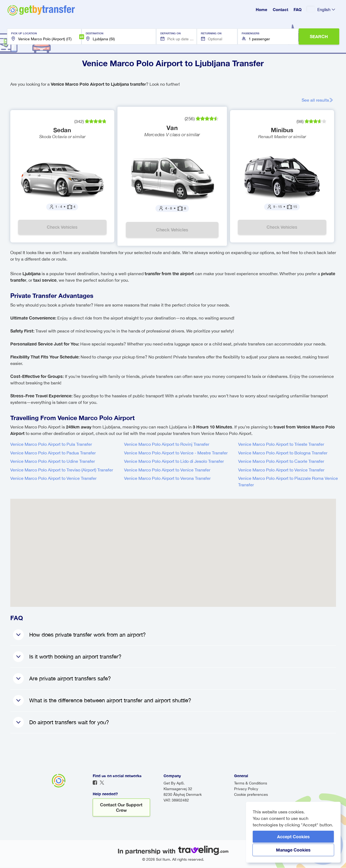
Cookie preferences (251, 795)
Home (262, 9)
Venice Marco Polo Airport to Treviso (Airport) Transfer (62, 470)
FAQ (298, 9)
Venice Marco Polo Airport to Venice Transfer (167, 470)
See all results (317, 100)
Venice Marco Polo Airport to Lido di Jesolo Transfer (174, 461)
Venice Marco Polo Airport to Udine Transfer (53, 461)
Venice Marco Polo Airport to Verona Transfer (167, 478)
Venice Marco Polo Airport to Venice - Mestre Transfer (176, 453)
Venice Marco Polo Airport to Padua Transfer (53, 453)
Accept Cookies (293, 837)
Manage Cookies (293, 850)
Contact (280, 9)
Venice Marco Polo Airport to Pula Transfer (51, 444)
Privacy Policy (246, 789)
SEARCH (319, 36)
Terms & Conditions (251, 783)
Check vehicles (62, 227)
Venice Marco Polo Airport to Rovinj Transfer (167, 444)
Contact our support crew (121, 808)
